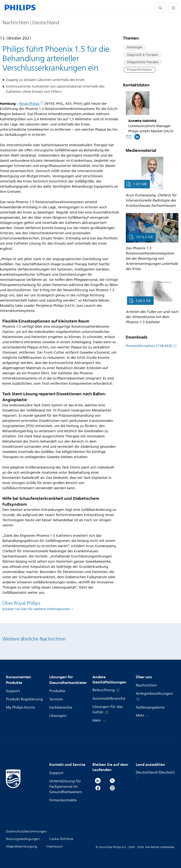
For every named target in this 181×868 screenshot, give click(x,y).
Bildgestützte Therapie (143, 62)
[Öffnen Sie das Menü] (173, 8)
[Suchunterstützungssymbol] (160, 8)
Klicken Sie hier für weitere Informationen (36, 609)
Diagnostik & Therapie (142, 55)
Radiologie (134, 47)
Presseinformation (140, 70)
